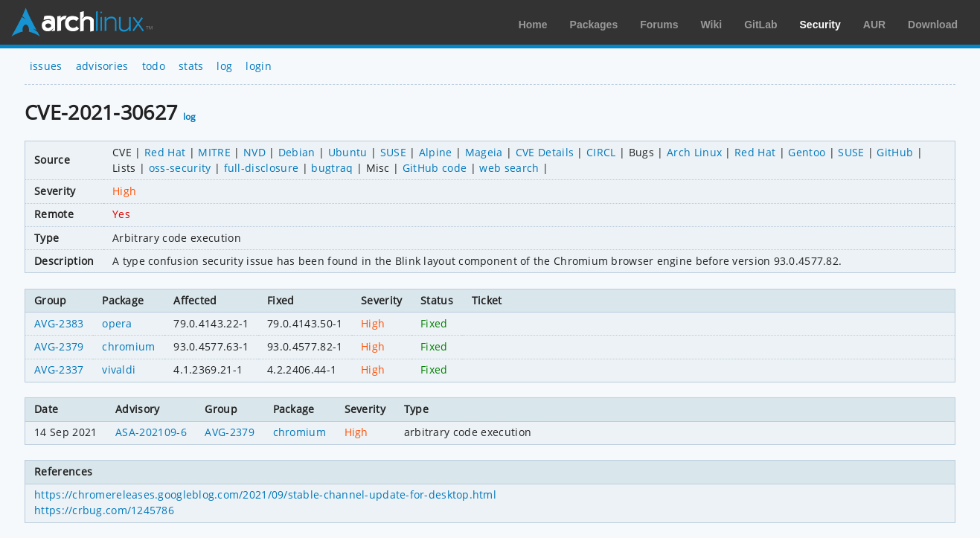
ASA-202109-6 (151, 432)
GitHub (895, 152)
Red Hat (165, 152)
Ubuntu (348, 152)
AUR (874, 25)
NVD (254, 152)
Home (533, 25)
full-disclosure (262, 168)
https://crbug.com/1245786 (104, 510)
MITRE (214, 152)
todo (154, 66)
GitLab (760, 25)
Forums (659, 25)
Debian (297, 152)
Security (820, 25)
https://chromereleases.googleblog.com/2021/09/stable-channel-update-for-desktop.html (265, 494)
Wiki (712, 25)
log (224, 66)
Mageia (484, 152)
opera (117, 323)
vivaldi (119, 369)
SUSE (393, 152)
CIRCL (601, 152)
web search (509, 168)
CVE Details (545, 152)
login (259, 66)
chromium (129, 346)
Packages (594, 25)
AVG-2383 (59, 323)
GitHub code (435, 168)
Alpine (436, 152)
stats (191, 66)
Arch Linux (82, 22)
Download (933, 25)
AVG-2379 (59, 346)
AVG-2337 (59, 369)
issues (46, 66)
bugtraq (332, 168)
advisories (102, 66)
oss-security (180, 168)
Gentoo (807, 152)
